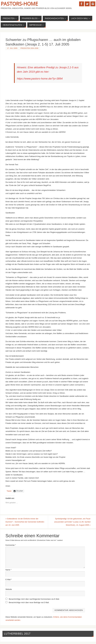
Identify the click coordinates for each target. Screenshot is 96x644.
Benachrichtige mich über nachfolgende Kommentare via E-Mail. (34, 599)
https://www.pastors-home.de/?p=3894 (40, 79)
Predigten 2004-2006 (29, 48)
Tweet (9, 491)
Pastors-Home (19, 4)
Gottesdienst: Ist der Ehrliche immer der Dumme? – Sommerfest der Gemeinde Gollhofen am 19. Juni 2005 (25, 522)
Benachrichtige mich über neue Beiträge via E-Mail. (29, 603)
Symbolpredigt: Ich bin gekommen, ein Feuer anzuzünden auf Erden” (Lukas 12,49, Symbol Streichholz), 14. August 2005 (72, 522)
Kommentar (11, 545)
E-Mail (9, 580)
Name (8, 570)
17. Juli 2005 (12, 48)
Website (9, 589)
